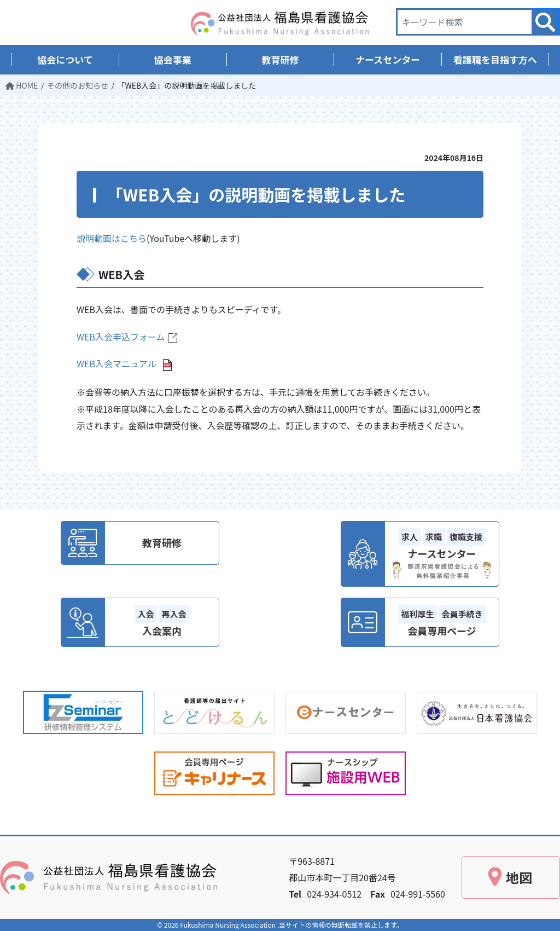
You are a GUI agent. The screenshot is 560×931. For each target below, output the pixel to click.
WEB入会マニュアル (116, 363)
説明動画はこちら (112, 238)
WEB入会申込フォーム (128, 337)
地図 (519, 877)
